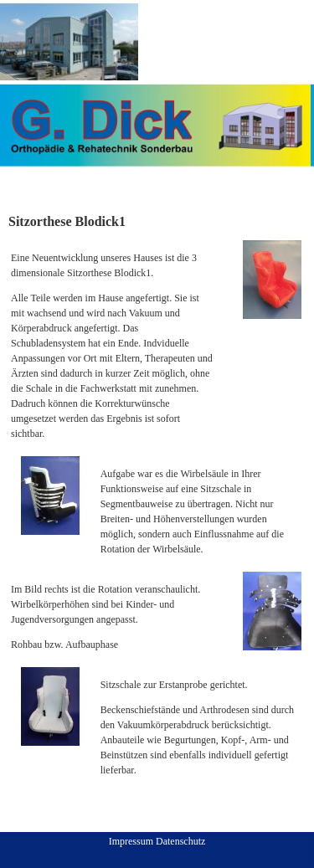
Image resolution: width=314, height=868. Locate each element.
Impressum (131, 841)
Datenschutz (180, 841)
